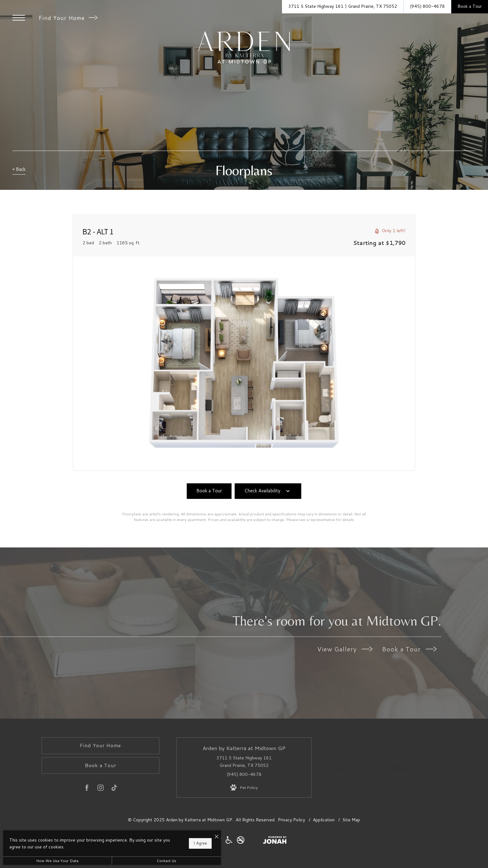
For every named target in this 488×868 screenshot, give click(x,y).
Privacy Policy (291, 820)
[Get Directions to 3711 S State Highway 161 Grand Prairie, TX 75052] (343, 7)
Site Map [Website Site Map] (351, 820)
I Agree (200, 843)
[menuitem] (357, 748)
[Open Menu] (19, 18)
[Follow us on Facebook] (87, 789)
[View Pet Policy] (244, 788)
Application (324, 820)
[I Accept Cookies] (217, 837)
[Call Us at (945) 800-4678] (427, 7)
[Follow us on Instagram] (101, 789)
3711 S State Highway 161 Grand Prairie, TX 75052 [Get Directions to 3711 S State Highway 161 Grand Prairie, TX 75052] (244, 762)
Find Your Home (68, 18)
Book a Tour (409, 649)
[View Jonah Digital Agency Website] (275, 841)
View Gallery (345, 649)
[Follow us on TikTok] (114, 789)
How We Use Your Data (57, 861)
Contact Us (166, 861)
